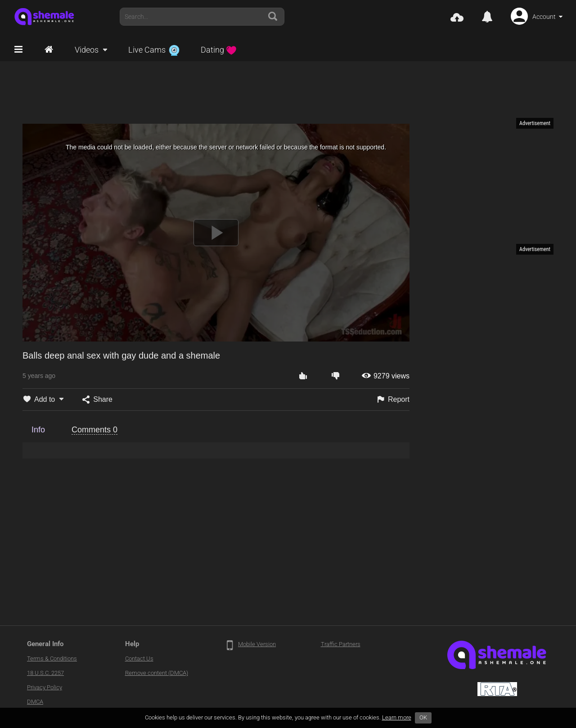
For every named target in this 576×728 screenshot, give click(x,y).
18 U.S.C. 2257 (45, 673)
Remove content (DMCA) (157, 673)
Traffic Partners (341, 644)
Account (544, 17)
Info (38, 430)
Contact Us (139, 658)
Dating (219, 50)
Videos (87, 50)
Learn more (397, 717)
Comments (94, 430)
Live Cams (154, 50)
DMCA (35, 702)
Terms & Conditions (52, 658)
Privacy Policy (45, 687)
